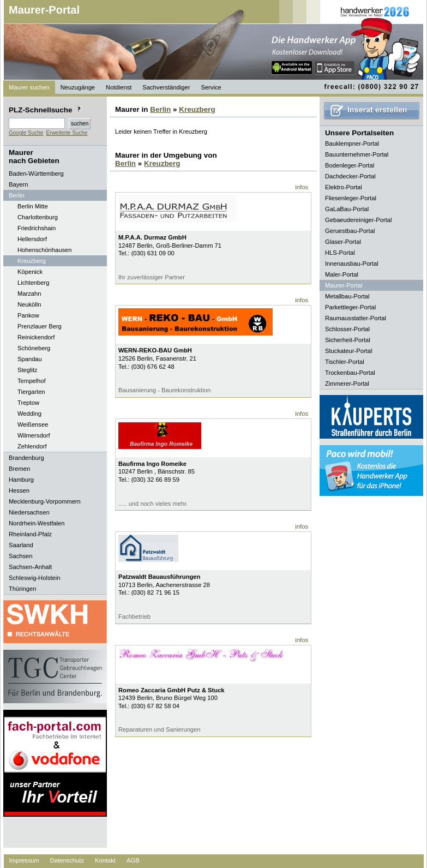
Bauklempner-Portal (352, 143)
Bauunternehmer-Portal (357, 154)
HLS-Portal (340, 253)
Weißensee (33, 424)
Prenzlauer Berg (40, 326)
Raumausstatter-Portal (356, 318)
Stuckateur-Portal (348, 351)
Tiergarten (31, 392)
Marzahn (29, 294)
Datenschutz (67, 860)
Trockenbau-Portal (350, 373)
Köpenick (30, 272)
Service (211, 87)
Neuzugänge (78, 87)
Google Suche (26, 133)
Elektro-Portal (344, 187)
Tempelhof (32, 381)
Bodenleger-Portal (350, 165)
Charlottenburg (38, 217)
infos (302, 187)
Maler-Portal (342, 274)
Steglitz (28, 370)
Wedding (29, 414)
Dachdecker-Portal (350, 176)
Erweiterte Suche (67, 133)
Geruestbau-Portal (350, 231)
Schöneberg (34, 348)
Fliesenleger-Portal (351, 198)
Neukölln (29, 304)
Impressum (24, 860)
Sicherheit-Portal (348, 340)
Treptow (28, 403)
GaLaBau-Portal (347, 209)
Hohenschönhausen (45, 250)
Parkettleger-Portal (350, 307)
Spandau (30, 359)
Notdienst (119, 87)
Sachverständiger (166, 87)
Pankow (28, 315)
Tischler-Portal (345, 362)
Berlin (160, 109)
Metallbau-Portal (347, 296)
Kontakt (105, 860)
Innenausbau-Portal (352, 264)
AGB (133, 860)
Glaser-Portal (343, 242)
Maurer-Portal (44, 10)
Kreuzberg (32, 261)
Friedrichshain (37, 228)
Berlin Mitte (33, 206)
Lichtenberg (33, 283)
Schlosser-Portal (347, 329)
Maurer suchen (29, 87)
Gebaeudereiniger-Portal (359, 220)
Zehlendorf (32, 446)
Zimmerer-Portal (347, 384)
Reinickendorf (36, 337)
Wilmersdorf (34, 435)
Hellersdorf (32, 239)
